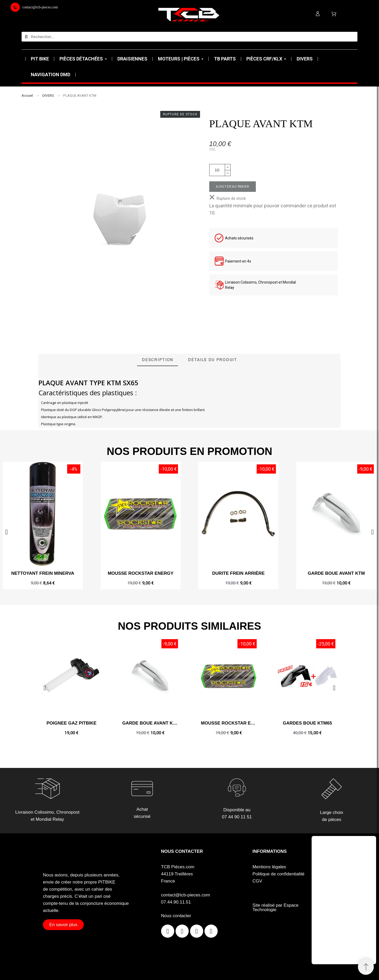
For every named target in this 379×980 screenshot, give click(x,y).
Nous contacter (176, 916)
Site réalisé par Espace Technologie (275, 907)
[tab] (158, 360)
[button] (6, 532)
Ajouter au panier (233, 187)
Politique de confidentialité (278, 874)
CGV (257, 881)
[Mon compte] (318, 14)
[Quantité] (217, 170)
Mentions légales (269, 867)
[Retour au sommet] (366, 967)
